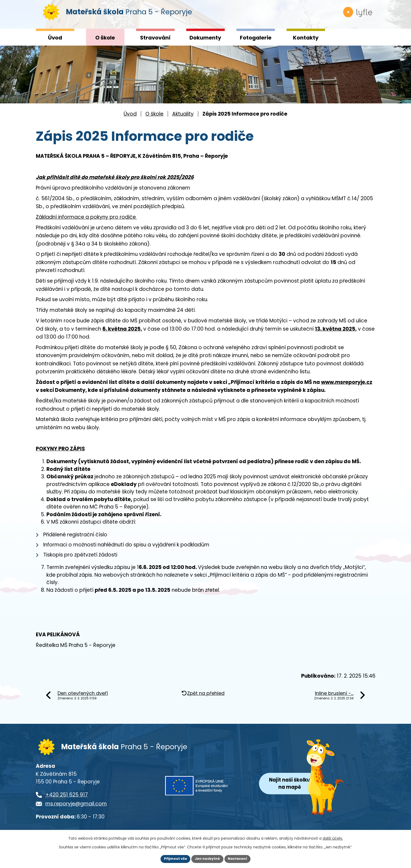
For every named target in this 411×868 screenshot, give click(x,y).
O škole (105, 38)
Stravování (155, 38)
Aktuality (183, 114)
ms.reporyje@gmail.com (76, 809)
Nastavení (241, 858)
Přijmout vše (173, 858)
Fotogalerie (256, 38)
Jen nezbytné (208, 858)
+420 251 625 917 (67, 800)
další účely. (333, 838)
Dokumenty (205, 38)
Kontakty (306, 38)
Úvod (55, 38)
